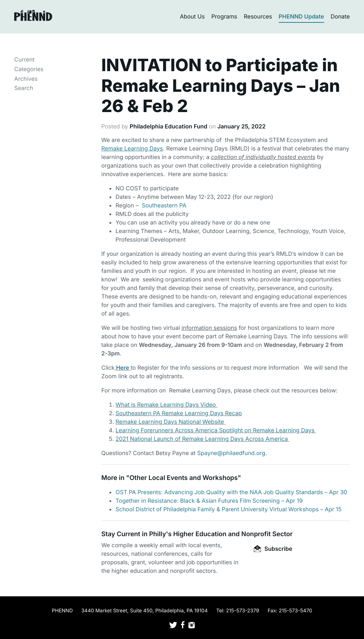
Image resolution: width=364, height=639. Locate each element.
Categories (29, 69)
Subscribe (273, 549)
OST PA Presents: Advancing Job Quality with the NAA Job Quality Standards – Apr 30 (231, 492)
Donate (340, 16)
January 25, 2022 (241, 126)
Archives (26, 79)
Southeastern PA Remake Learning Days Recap (179, 413)
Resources (258, 16)
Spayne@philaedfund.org (231, 453)
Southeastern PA (164, 205)
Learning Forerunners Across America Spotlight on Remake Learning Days (216, 430)
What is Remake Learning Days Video (167, 405)
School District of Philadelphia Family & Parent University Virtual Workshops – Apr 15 (229, 509)
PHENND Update (301, 16)
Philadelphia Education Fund (168, 126)
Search (24, 88)
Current (24, 59)
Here (122, 368)
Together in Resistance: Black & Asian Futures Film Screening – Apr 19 (209, 501)
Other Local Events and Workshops (183, 478)
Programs (224, 16)
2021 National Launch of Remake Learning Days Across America (202, 439)
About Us (192, 16)
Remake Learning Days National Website (171, 422)
